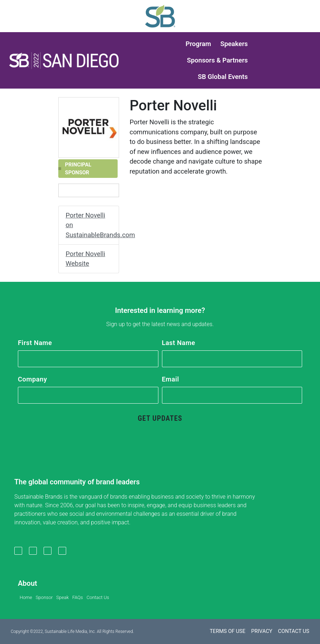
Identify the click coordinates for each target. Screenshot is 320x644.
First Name (35, 343)
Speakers (234, 44)
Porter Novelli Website (86, 259)
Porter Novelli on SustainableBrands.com (92, 225)
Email (171, 379)
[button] (64, 60)
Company (33, 379)
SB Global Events (223, 77)
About (28, 583)
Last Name (179, 343)
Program (198, 44)
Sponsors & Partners (217, 60)
